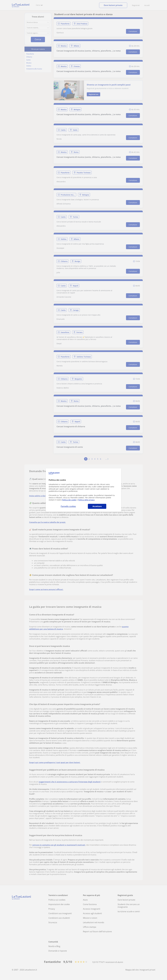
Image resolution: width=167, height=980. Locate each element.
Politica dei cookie (69, 500)
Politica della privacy (86, 500)
